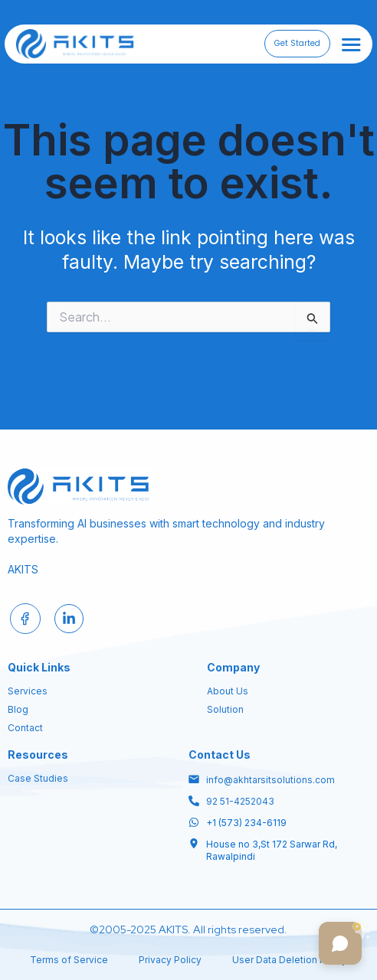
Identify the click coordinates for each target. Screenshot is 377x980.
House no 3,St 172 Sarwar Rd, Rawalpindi (272, 850)
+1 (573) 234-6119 (246, 823)
